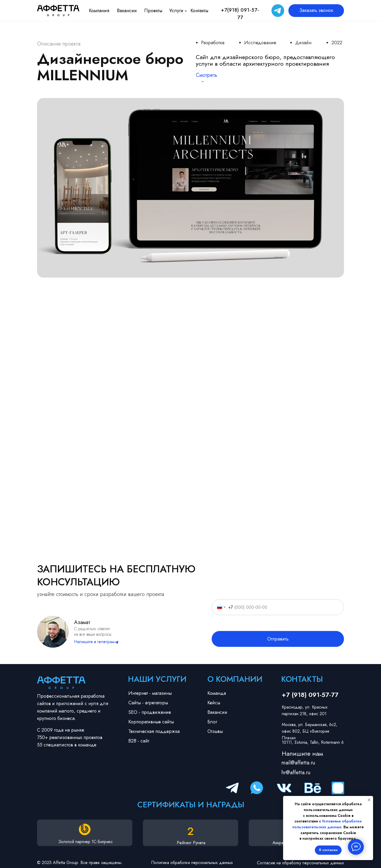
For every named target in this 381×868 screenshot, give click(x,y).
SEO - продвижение (150, 712)
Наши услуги (157, 679)
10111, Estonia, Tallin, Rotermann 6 (313, 742)
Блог (212, 722)
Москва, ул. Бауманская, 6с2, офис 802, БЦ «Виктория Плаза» (310, 731)
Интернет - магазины (150, 693)
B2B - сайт (139, 741)
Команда (217, 693)
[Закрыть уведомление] (369, 800)
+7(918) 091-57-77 (240, 14)
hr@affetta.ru (296, 773)
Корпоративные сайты (151, 722)
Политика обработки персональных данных (192, 863)
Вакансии (127, 11)
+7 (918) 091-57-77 (310, 695)
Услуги (176, 11)
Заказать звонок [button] (316, 10)
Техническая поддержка (154, 731)
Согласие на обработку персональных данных (300, 863)
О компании (235, 679)
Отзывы (215, 731)
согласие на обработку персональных (290, 630)
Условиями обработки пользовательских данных (327, 824)
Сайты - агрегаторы (148, 703)
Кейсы (214, 703)
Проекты (153, 11)
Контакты (199, 11)
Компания (99, 11)
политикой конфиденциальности (272, 635)
